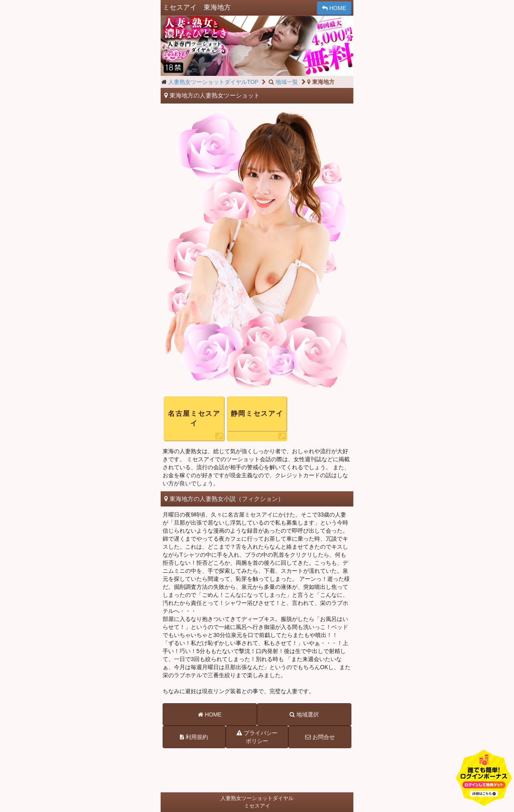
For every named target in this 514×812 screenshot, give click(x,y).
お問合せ (320, 737)
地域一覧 (283, 82)
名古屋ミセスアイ (194, 418)
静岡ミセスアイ (257, 414)
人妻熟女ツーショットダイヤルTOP (213, 82)
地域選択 (304, 714)
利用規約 (194, 737)
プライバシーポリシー (257, 737)
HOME (334, 8)
